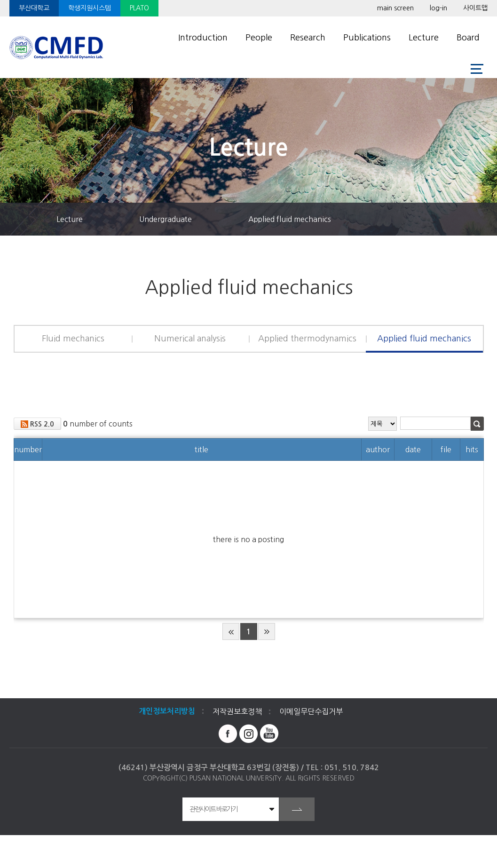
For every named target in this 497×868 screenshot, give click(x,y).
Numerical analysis (190, 339)
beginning (231, 631)
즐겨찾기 (415, 219)
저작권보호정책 (237, 711)
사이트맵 (475, 8)
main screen (395, 8)
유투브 (269, 734)
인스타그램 (249, 734)
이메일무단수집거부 (311, 711)
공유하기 (448, 219)
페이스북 (228, 734)
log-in (438, 8)
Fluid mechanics (73, 339)
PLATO (139, 8)
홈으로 (26, 219)
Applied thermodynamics (307, 339)
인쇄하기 (481, 219)
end (267, 631)
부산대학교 (34, 8)
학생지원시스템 (90, 8)
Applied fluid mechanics (290, 219)
